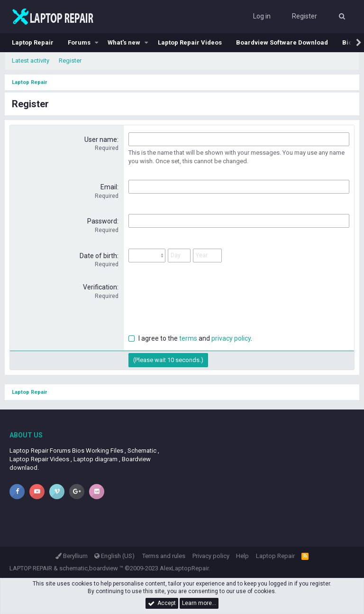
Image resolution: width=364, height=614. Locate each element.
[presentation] (200, 301)
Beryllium (72, 556)
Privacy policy (211, 556)
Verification (100, 287)
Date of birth (98, 256)
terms (188, 338)
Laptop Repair (33, 42)
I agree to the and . (190, 338)
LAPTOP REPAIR (31, 568)
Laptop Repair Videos (190, 42)
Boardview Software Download (282, 42)
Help (242, 556)
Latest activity (31, 60)
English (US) (114, 556)
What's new (124, 42)
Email (109, 187)
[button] (97, 43)
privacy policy (231, 338)
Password (102, 221)
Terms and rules (164, 556)
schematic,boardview (89, 568)
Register (70, 60)
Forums (79, 42)
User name (101, 140)
